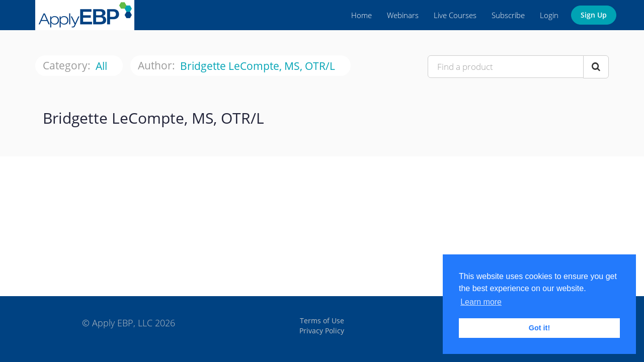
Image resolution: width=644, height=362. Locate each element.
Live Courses (455, 15)
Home (361, 15)
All (103, 66)
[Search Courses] (596, 67)
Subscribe (508, 15)
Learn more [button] (481, 302)
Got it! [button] (539, 328)
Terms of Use (322, 321)
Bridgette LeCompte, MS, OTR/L (259, 66)
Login (549, 15)
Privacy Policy (322, 331)
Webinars (403, 15)
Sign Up (594, 15)
